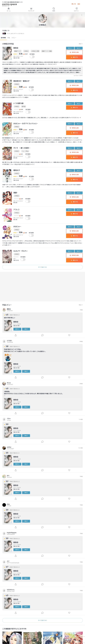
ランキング (31, 9)
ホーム (9, 9)
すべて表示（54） (42, 620)
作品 (9, 38)
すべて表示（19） (43, 267)
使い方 (74, 4)
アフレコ (16, 210)
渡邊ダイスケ (18, 51)
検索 (54, 9)
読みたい (70, 48)
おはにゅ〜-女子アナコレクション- (26, 124)
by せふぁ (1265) (78, 76)
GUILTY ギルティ (20, 251)
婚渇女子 (17, 170)
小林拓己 (26, 51)
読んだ (79, 48)
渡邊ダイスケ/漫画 (47, 51)
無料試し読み (74, 52)
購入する (74, 57)
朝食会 (16, 48)
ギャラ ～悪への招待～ (22, 148)
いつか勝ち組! (19, 103)
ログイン (76, 9)
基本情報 (3, 38)
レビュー (14, 38)
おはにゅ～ (17, 227)
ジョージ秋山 (25, 151)
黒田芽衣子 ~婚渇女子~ (22, 81)
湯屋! (15, 193)
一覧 (79, 44)
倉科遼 (24, 106)
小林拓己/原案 (35, 51)
